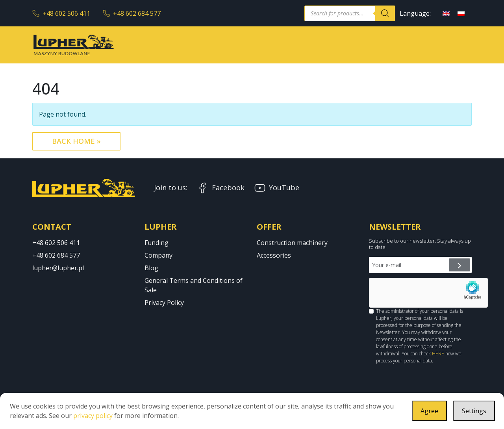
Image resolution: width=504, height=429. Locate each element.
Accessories (274, 255)
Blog (151, 268)
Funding (157, 243)
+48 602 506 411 (61, 13)
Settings (474, 411)
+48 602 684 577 (132, 13)
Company (158, 255)
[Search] (385, 13)
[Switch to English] (446, 13)
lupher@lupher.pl (58, 268)
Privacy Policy (164, 303)
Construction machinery (292, 243)
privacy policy (93, 416)
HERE (438, 354)
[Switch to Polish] (461, 13)
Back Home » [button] (76, 141)
